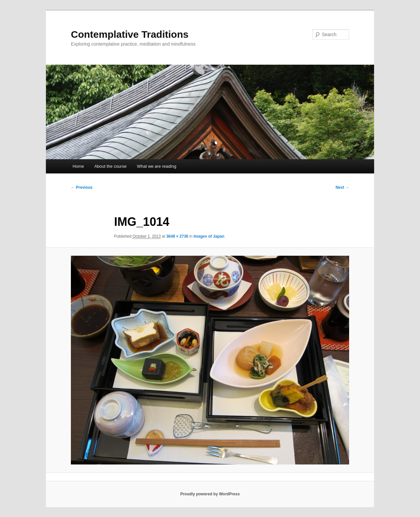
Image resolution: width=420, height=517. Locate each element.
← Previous (82, 187)
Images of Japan (209, 236)
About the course (110, 166)
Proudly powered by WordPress (210, 494)
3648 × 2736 (177, 236)
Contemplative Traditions (130, 34)
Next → (342, 187)
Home (78, 166)
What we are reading (157, 166)
